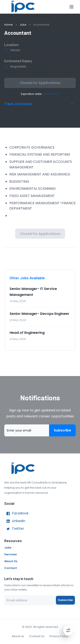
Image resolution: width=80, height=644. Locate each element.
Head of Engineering (27, 333)
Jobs (23, 25)
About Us (11, 561)
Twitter (14, 529)
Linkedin (15, 521)
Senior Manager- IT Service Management (33, 292)
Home (9, 25)
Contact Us (37, 636)
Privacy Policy (59, 636)
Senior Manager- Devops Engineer (39, 314)
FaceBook (16, 514)
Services (10, 554)
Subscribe (62, 430)
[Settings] (68, 630)
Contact (11, 568)
